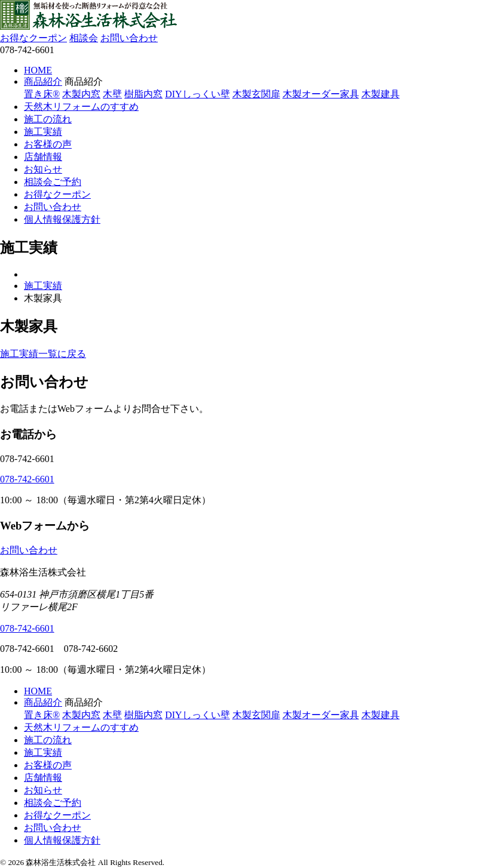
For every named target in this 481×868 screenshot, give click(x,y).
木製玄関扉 (256, 94)
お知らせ (43, 169)
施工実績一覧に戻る (43, 354)
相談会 (84, 38)
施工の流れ (48, 119)
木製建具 (381, 94)
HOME (38, 70)
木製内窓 (81, 94)
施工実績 (43, 132)
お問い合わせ (129, 38)
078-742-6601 (27, 479)
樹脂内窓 (143, 94)
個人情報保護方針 (62, 219)
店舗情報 (43, 157)
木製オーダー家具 (321, 94)
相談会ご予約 (53, 182)
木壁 (112, 94)
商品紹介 (43, 81)
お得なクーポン (33, 38)
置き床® (42, 94)
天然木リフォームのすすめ (81, 107)
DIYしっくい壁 (197, 94)
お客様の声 (48, 144)
